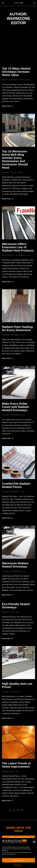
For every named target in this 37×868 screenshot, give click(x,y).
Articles (5, 172)
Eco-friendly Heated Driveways (16, 606)
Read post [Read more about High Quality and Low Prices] (8, 718)
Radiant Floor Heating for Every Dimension (17, 328)
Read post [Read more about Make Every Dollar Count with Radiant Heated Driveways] (8, 438)
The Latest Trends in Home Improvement (16, 765)
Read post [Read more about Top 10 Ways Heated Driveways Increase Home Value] (8, 106)
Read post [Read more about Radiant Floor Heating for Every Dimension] (8, 358)
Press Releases (8, 255)
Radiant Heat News (10, 80)
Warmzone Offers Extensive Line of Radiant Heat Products (18, 247)
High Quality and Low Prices (17, 685)
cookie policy (14, 852)
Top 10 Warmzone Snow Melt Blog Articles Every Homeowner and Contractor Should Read (15, 159)
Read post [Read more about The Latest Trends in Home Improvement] (8, 801)
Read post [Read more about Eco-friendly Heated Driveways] (8, 639)
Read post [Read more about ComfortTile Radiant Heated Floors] (8, 518)
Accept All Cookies (18, 860)
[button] (34, 842)
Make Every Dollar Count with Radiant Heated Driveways (15, 407)
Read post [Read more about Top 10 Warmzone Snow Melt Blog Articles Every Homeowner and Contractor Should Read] (8, 199)
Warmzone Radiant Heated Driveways (15, 565)
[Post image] (18, 47)
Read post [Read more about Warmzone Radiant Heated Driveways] (8, 595)
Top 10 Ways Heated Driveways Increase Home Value (16, 72)
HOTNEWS (6, 335)
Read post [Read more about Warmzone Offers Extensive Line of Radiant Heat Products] (8, 282)
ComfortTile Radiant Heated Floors (16, 485)
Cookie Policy (18, 865)
